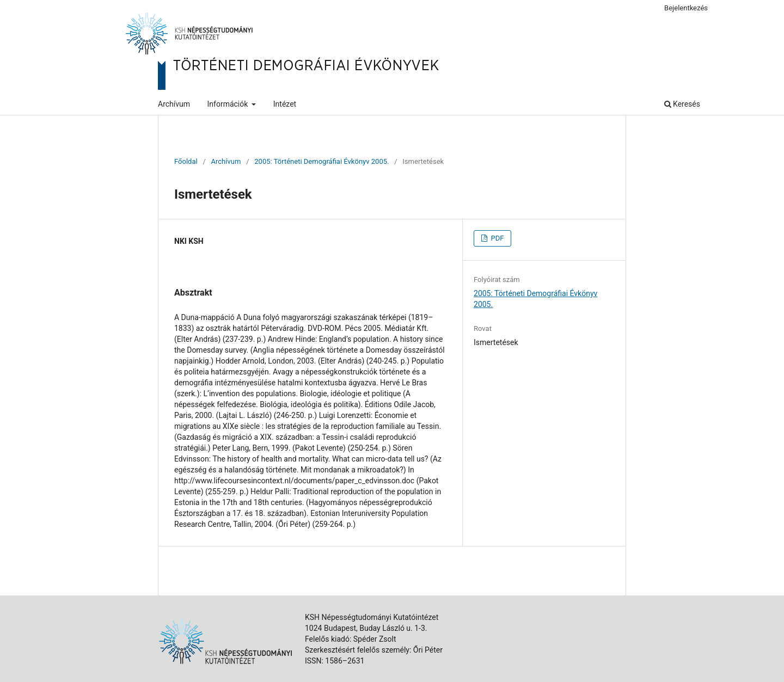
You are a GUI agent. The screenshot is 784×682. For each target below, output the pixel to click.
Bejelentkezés (686, 8)
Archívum (174, 104)
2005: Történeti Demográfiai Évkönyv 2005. (321, 161)
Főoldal (186, 161)
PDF (496, 238)
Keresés (682, 104)
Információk (229, 104)
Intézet (285, 104)
